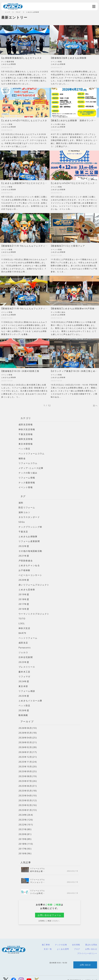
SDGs (22, 521)
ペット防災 (24, 448)
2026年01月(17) (28, 749)
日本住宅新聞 (26, 655)
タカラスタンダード (29, 516)
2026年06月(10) (28, 725)
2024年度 (24, 679)
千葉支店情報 (26, 434)
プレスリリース (27, 664)
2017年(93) (25, 844)
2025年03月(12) (28, 796)
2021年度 (24, 554)
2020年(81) (25, 830)
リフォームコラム (28, 463)
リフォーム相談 (27, 688)
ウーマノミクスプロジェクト (34, 612)
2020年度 (24, 578)
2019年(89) (25, 834)
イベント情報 (26, 487)
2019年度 (24, 592)
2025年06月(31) (28, 782)
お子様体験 (24, 569)
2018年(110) (26, 839)
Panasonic (25, 645)
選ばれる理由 (91, 940)
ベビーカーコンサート (30, 573)
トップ (8, 12)
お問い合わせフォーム (49, 910)
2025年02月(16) (28, 801)
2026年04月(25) (28, 734)
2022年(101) (26, 820)
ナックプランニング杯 (30, 526)
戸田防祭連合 (26, 559)
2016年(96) (25, 849)
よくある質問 (63, 944)
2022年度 (24, 545)
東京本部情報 (26, 444)
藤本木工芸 (24, 669)
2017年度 (24, 602)
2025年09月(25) (28, 768)
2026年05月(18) (28, 729)
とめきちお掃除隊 (28, 535)
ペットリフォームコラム (32, 453)
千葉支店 (23, 530)
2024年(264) (26, 811)
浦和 (21, 502)
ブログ (77, 944)
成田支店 (23, 640)
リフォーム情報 (27, 477)
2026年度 (24, 707)
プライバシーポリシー (87, 949)
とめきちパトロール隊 (30, 698)
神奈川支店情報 (27, 429)
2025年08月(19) (28, 772)
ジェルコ (23, 650)
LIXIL (22, 621)
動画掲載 (23, 712)
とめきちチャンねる (29, 564)
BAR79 (22, 631)
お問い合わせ (91, 944)
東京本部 (23, 683)
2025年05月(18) (28, 787)
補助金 (22, 458)
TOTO (22, 616)
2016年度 (24, 607)
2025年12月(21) (28, 753)
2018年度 (24, 597)
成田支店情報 (26, 424)
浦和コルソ (24, 511)
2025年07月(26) (28, 777)
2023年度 (24, 659)
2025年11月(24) (28, 758)
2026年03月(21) (28, 739)
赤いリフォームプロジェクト (34, 583)
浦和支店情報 (26, 439)
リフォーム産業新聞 (29, 540)
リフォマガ (24, 674)
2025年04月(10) (28, 791)
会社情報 (76, 940)
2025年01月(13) (28, 806)
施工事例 (46, 940)
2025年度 (24, 693)
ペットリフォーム (28, 636)
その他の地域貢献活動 (30, 549)
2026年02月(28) (28, 744)
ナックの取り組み (28, 472)
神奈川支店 (24, 626)
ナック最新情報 (27, 482)
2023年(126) (26, 815)
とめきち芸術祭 (27, 588)
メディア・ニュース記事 (31, 467)
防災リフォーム (27, 507)
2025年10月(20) (28, 763)
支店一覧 (48, 944)
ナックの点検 (61, 940)
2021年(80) (25, 825)
